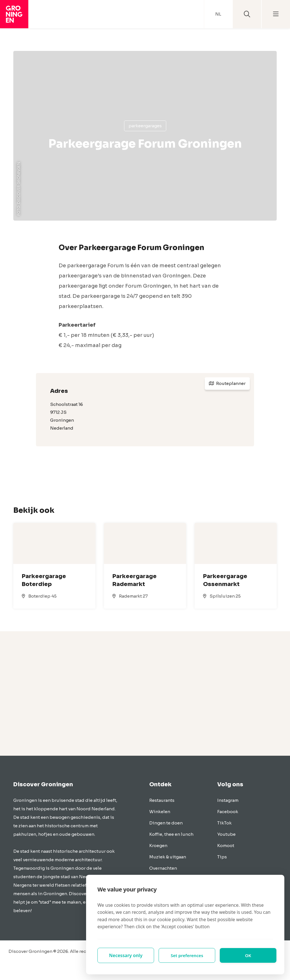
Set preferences (187, 955)
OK (248, 955)
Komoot (226, 846)
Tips (222, 857)
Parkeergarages (145, 126)
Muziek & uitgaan (168, 857)
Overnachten (163, 868)
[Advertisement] (145, 693)
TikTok (224, 823)
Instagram (228, 800)
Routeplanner (227, 383)
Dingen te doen (166, 823)
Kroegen (158, 846)
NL (218, 14)
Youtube (226, 834)
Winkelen (160, 812)
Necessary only (126, 955)
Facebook (228, 812)
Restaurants (162, 800)
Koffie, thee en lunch (171, 834)
